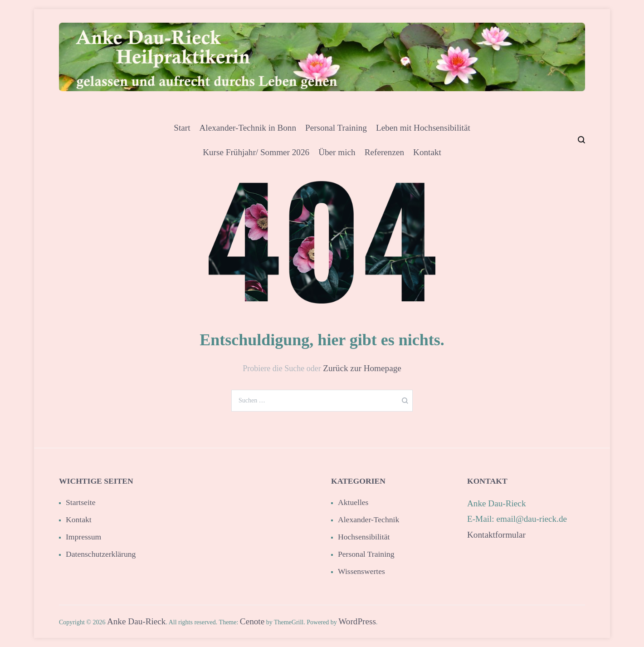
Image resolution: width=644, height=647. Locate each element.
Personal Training (336, 128)
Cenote (252, 621)
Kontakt (427, 152)
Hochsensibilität (364, 537)
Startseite (80, 502)
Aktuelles (353, 502)
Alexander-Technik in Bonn (248, 128)
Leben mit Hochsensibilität (423, 128)
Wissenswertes (361, 571)
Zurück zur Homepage (362, 368)
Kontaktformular (496, 535)
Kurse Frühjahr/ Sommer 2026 (256, 152)
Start (182, 128)
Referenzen (384, 152)
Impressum (83, 537)
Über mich (337, 152)
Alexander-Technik (368, 520)
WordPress (357, 621)
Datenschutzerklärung (101, 554)
